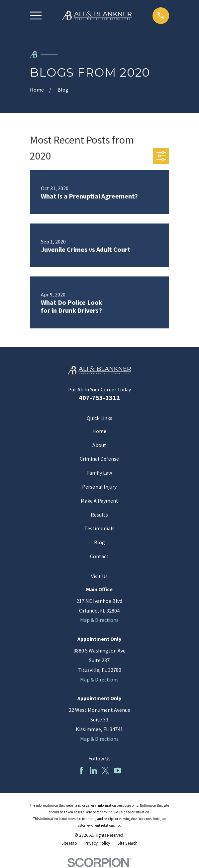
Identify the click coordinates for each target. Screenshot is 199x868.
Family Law (99, 473)
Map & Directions (99, 620)
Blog (99, 542)
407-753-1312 (99, 398)
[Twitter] (105, 770)
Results (99, 515)
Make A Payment (99, 501)
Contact (99, 556)
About (99, 445)
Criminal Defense (99, 459)
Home (99, 431)
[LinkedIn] (93, 770)
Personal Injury (99, 487)
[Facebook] (81, 770)
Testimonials (99, 528)
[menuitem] (69, 843)
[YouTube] (118, 770)
